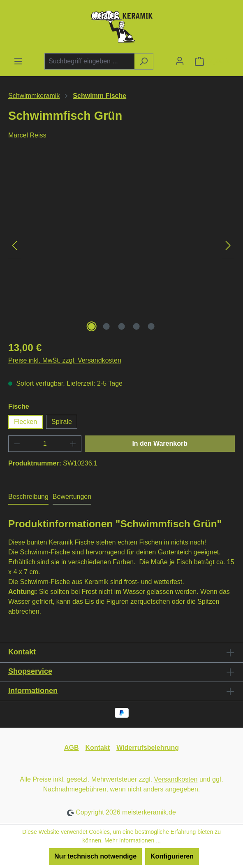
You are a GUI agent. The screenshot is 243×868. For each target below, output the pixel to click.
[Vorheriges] (14, 246)
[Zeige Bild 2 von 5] (106, 326)
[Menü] (18, 61)
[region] (121, 245)
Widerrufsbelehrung (148, 748)
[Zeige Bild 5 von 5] (151, 326)
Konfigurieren (172, 856)
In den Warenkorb (160, 443)
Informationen (33, 691)
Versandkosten (176, 779)
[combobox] (89, 61)
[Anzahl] (45, 444)
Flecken (25, 422)
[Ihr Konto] (180, 61)
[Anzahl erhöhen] (73, 444)
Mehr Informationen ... (133, 840)
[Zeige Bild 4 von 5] (137, 326)
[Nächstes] (228, 246)
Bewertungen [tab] (72, 497)
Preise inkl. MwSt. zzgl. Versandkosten (65, 360)
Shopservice (30, 671)
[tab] (28, 497)
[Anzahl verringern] (17, 444)
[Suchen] (144, 61)
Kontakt (98, 748)
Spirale (62, 422)
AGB (72, 748)
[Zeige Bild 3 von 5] (121, 326)
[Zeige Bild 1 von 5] (91, 326)
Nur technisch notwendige (95, 856)
